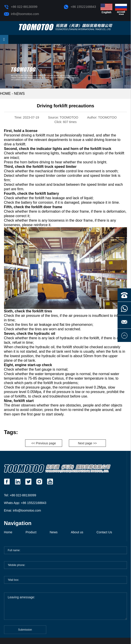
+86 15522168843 (80, 7)
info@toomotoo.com (22, 14)
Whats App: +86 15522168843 (25, 503)
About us (77, 532)
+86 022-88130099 (21, 7)
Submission (25, 631)
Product (31, 532)
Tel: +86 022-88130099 (20, 495)
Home (8, 532)
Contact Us (104, 532)
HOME (5, 94)
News (19, 94)
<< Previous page (44, 443)
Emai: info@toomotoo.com (23, 510)
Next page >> (87, 443)
